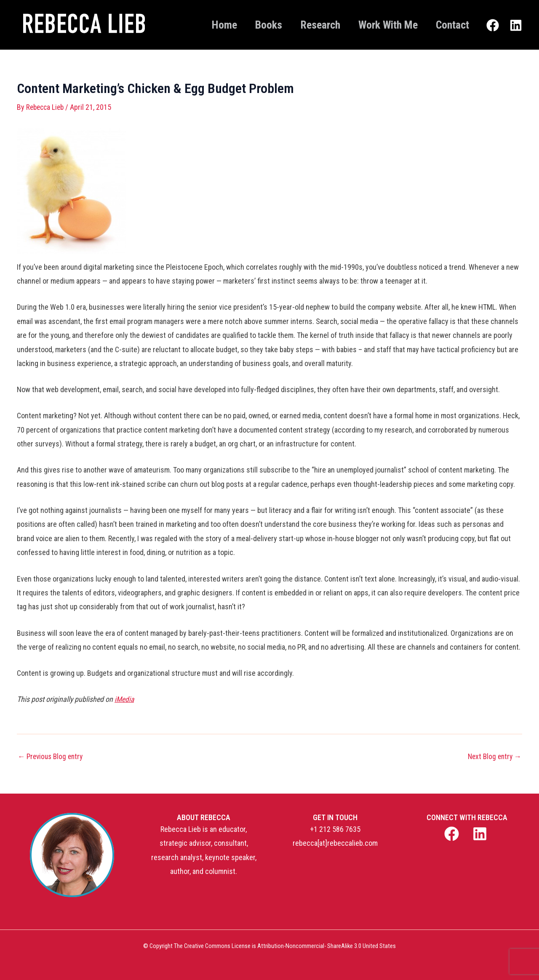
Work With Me (382, 25)
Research (311, 25)
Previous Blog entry (52, 756)
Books (255, 25)
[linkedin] (481, 834)
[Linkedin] (516, 26)
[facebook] (452, 834)
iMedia (125, 699)
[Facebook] (493, 26)
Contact (450, 25)
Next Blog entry (493, 756)
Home (207, 25)
